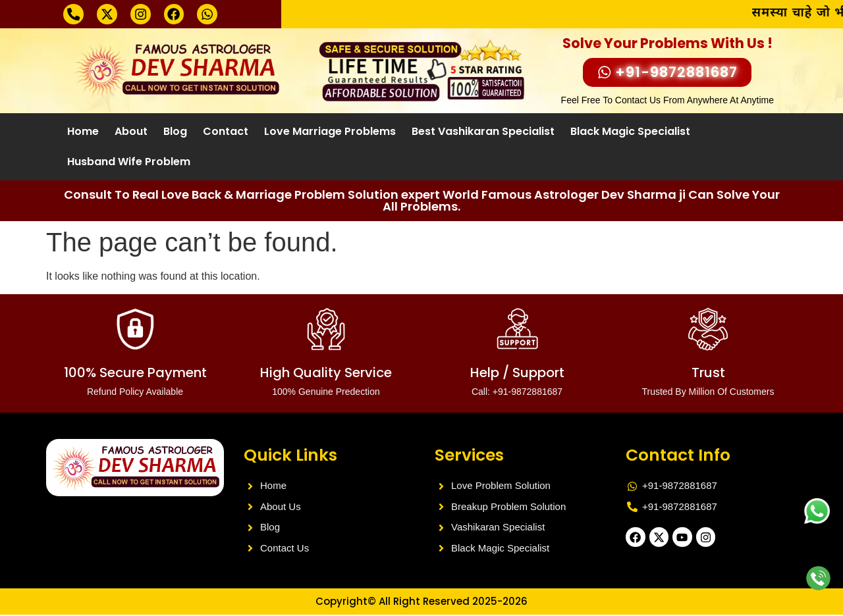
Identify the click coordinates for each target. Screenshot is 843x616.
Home (83, 133)
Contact (226, 133)
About (131, 133)
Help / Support (517, 381)
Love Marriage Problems (330, 133)
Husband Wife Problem (129, 163)
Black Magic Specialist (630, 133)
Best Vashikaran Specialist (483, 133)
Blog (175, 133)
